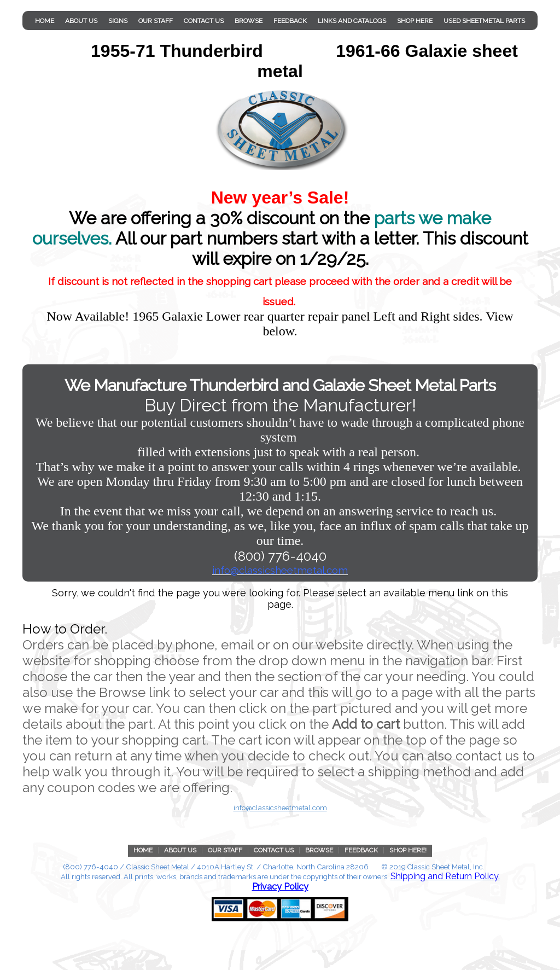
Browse (249, 21)
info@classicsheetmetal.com (280, 808)
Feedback (290, 21)
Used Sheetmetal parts (484, 21)
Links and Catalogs (352, 21)
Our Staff (156, 21)
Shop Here (415, 21)
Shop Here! (408, 850)
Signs (118, 21)
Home (45, 21)
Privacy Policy (280, 887)
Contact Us (204, 21)
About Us (81, 21)
